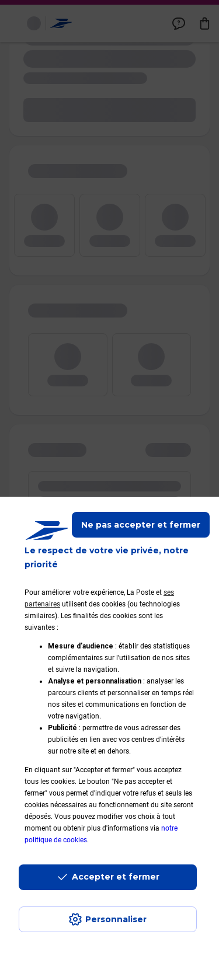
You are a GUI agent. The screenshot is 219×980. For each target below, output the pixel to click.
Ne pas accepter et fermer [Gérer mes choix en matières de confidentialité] (141, 525)
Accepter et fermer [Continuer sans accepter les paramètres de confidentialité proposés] (116, 877)
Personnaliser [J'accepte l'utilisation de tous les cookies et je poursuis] (116, 919)
